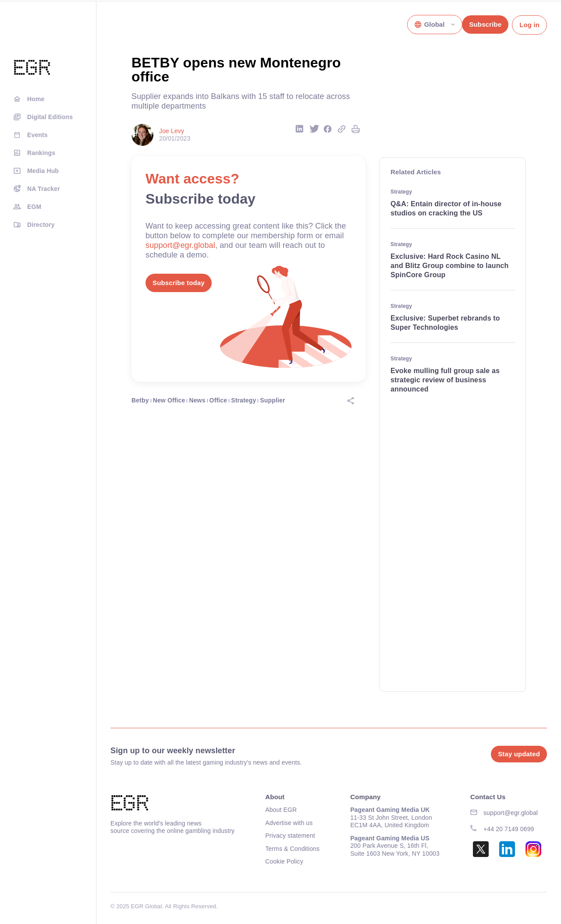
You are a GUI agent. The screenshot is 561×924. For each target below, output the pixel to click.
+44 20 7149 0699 (509, 829)
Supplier (272, 400)
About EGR (281, 810)
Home (36, 99)
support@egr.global (180, 245)
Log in (529, 25)
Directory (41, 225)
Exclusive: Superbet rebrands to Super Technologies (445, 323)
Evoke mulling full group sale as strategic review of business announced (445, 380)
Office (218, 400)
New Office (169, 400)
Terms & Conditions (292, 849)
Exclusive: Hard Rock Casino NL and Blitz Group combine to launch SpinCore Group (450, 266)
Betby (140, 400)
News (197, 400)
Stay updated (519, 754)
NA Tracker (44, 189)
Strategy (243, 400)
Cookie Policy (284, 861)
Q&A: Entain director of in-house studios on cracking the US (446, 208)
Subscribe (485, 24)
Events (37, 135)
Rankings (41, 153)
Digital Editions (50, 117)
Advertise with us (289, 823)
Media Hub (43, 171)
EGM (34, 207)
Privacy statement (290, 836)
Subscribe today (179, 283)
